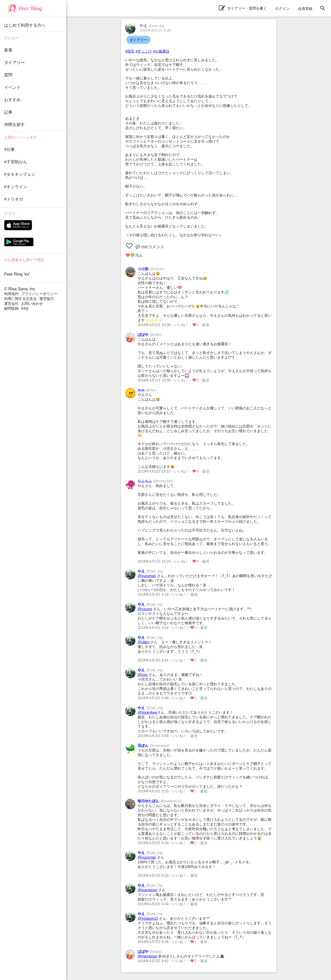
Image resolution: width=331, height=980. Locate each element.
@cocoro (145, 609)
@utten (143, 642)
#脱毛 (130, 51)
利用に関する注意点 (20, 299)
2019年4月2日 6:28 (155, 30)
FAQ (25, 308)
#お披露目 (161, 51)
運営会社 (11, 304)
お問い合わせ (32, 304)
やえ (152, 25)
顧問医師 (11, 308)
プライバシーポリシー (39, 294)
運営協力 (47, 299)
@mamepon (147, 890)
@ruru (143, 675)
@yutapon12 (148, 918)
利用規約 (11, 294)
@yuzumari (147, 576)
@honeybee (147, 712)
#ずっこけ (144, 51)
